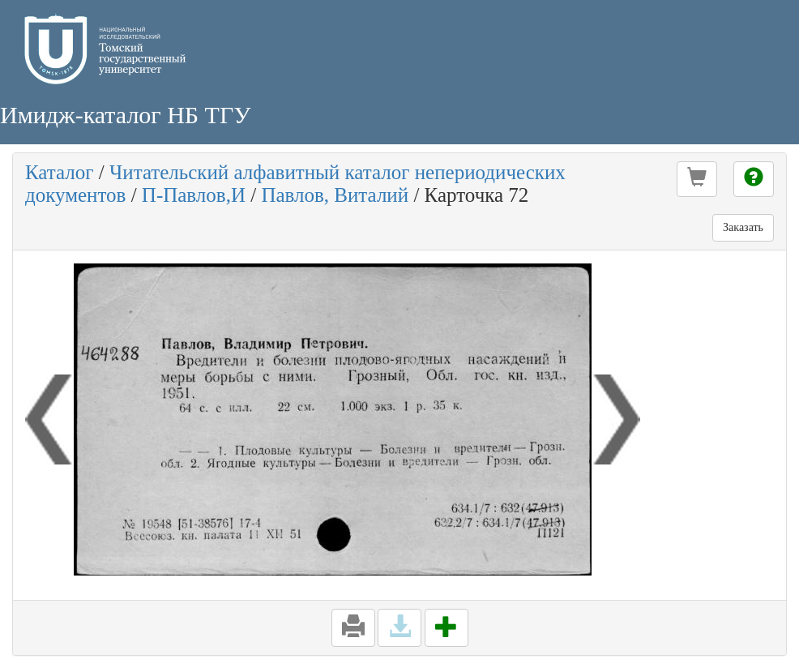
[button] (697, 179)
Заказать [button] (743, 227)
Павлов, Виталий (335, 195)
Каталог (60, 172)
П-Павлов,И (194, 195)
